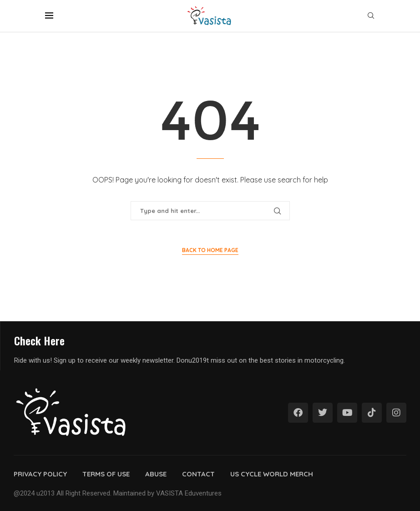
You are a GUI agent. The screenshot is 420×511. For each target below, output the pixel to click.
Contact (198, 474)
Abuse (156, 474)
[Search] (371, 16)
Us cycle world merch (272, 474)
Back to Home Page (210, 250)
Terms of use (106, 474)
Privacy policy (40, 474)
